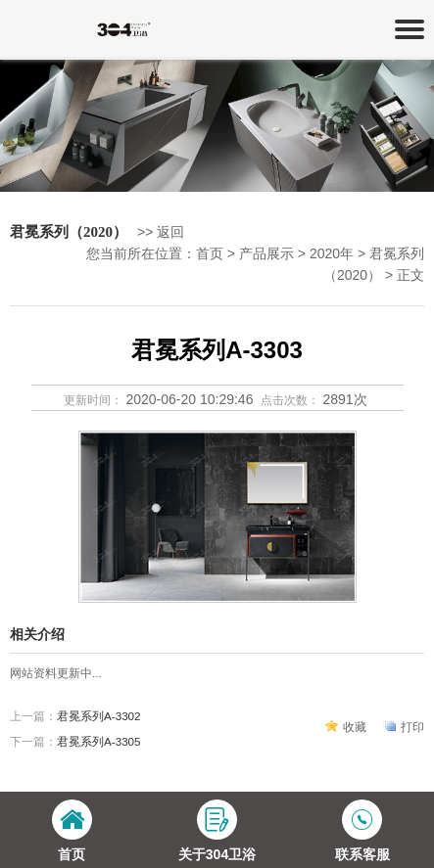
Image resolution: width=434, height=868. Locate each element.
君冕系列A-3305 (99, 741)
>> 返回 (161, 232)
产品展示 (266, 253)
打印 (412, 727)
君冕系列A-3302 (99, 716)
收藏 (355, 727)
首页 (210, 253)
